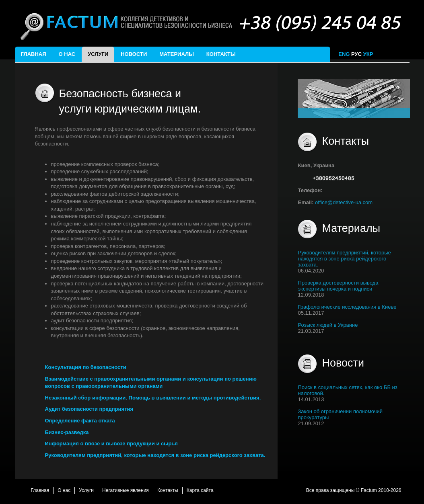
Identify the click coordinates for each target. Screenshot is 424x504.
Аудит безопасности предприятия (89, 409)
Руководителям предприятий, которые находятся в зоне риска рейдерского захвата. (155, 455)
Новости (134, 54)
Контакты (221, 54)
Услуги (98, 54)
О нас (67, 54)
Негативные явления (126, 490)
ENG (344, 54)
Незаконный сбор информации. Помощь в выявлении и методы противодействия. (153, 398)
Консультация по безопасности (86, 367)
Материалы (177, 54)
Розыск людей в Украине (328, 325)
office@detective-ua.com (344, 202)
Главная (34, 54)
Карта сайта (200, 490)
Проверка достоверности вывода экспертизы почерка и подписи (338, 286)
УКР (369, 54)
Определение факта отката (80, 421)
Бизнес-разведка (67, 432)
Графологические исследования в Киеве (347, 307)
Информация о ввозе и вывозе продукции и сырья (111, 444)
